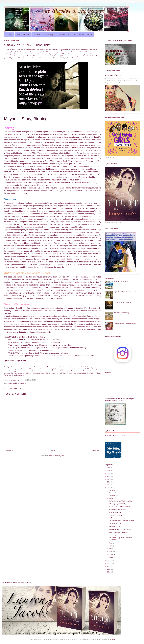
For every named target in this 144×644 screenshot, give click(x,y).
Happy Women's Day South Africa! (120, 529)
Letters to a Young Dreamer (117, 509)
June (111, 543)
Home (9, 35)
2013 (109, 566)
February (112, 554)
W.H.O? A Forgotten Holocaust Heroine (121, 521)
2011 (109, 572)
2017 (109, 485)
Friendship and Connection (123, 302)
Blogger (112, 640)
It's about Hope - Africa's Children (125, 323)
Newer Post (9, 450)
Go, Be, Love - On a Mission (118, 518)
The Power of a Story (115, 526)
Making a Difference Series (18, 383)
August (111, 499)
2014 (109, 564)
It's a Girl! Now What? (115, 515)
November (113, 490)
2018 (109, 482)
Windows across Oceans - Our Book (75, 35)
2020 (109, 476)
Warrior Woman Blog (44, 35)
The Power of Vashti (113, 75)
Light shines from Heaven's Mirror (125, 292)
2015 (109, 561)
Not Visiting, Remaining (122, 313)
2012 (109, 569)
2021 (109, 474)
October (112, 493)
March (111, 551)
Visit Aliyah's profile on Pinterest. (115, 435)
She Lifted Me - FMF (115, 524)
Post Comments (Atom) (57, 456)
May (111, 546)
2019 (109, 479)
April (111, 549)
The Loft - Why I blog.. (121, 281)
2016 (109, 488)
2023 (109, 471)
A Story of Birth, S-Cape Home (118, 532)
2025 (109, 468)
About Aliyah (23, 35)
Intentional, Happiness (116, 535)
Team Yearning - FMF (115, 512)
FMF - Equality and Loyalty (117, 504)
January (112, 557)
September (113, 496)
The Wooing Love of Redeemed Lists (120, 501)
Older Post (96, 450)
